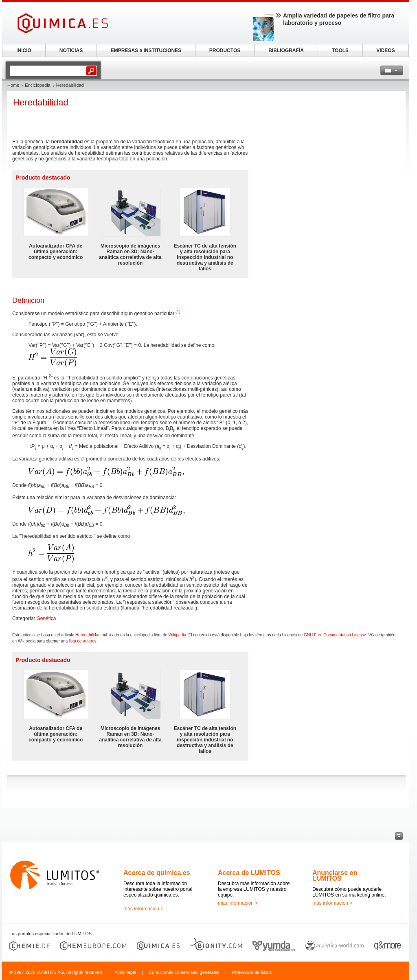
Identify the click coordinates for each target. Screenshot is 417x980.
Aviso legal (125, 972)
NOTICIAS (71, 50)
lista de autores (83, 641)
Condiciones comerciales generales (184, 972)
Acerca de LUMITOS (249, 873)
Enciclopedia (37, 85)
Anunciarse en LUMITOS (335, 876)
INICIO (24, 50)
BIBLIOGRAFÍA (286, 50)
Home (13, 85)
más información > (143, 909)
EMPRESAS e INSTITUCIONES (146, 50)
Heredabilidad (88, 635)
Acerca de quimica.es (157, 873)
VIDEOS (385, 50)
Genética (46, 618)
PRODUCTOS (225, 50)
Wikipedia (177, 635)
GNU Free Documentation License (335, 635)
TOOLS (340, 50)
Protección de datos (252, 972)
